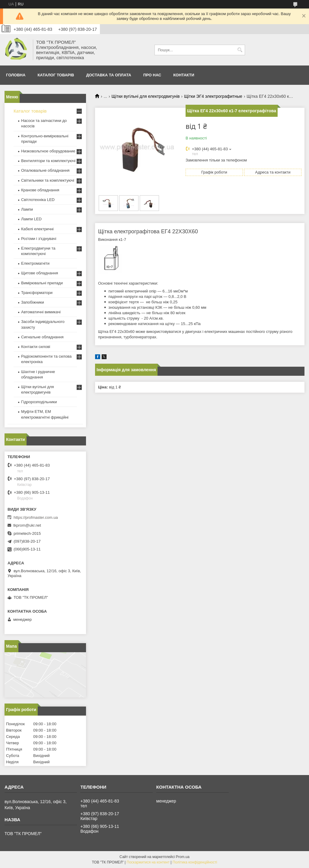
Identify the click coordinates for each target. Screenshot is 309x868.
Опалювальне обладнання (45, 170)
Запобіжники (33, 302)
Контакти (184, 75)
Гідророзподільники (39, 402)
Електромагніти (35, 263)
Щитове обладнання (40, 273)
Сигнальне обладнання (42, 337)
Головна (16, 75)
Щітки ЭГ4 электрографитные (213, 96)
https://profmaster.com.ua (36, 517)
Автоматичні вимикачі (41, 312)
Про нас (152, 75)
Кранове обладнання (40, 190)
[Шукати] (240, 50)
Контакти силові (36, 347)
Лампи (27, 209)
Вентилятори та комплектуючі (48, 161)
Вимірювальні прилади (42, 283)
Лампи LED (31, 219)
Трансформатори (37, 293)
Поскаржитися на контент (148, 862)
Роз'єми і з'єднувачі (39, 239)
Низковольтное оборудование (48, 151)
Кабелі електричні (37, 229)
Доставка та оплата (108, 75)
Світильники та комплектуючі (48, 180)
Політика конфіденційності (195, 862)
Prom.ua (183, 857)
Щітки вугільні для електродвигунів (146, 96)
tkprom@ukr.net (27, 525)
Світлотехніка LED (38, 200)
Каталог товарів (56, 75)
